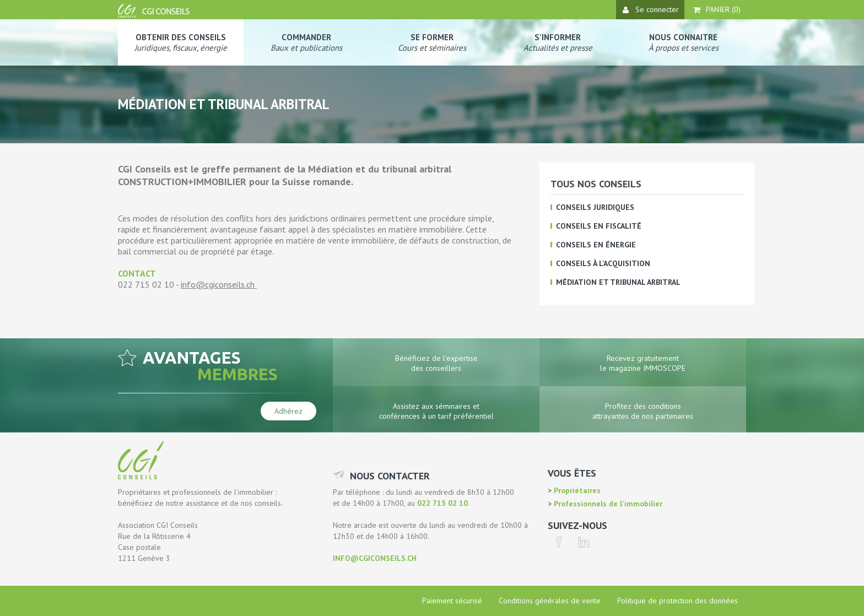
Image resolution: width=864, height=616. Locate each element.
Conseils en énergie (596, 245)
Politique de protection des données (677, 601)
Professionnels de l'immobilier (607, 504)
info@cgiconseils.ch (218, 284)
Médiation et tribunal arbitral (618, 282)
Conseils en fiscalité (599, 226)
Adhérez (288, 411)
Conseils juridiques (595, 207)
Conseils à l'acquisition (603, 263)
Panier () (717, 9)
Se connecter (651, 9)
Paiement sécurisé (452, 601)
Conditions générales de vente (550, 601)
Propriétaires (576, 490)
